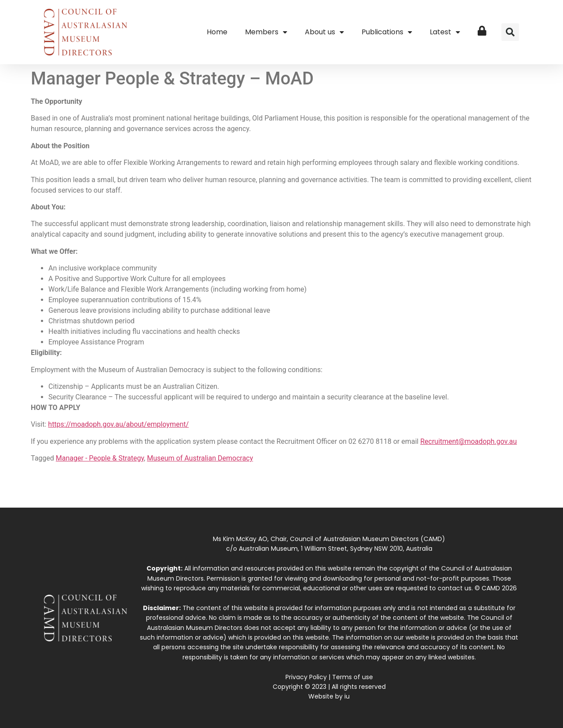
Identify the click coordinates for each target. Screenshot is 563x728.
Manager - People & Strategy (100, 458)
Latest (445, 32)
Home (217, 32)
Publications (387, 32)
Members (266, 32)
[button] (510, 32)
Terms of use (353, 677)
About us (324, 32)
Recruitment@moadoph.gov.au (468, 441)
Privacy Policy (306, 677)
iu (347, 696)
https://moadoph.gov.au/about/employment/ (118, 424)
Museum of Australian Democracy (200, 458)
